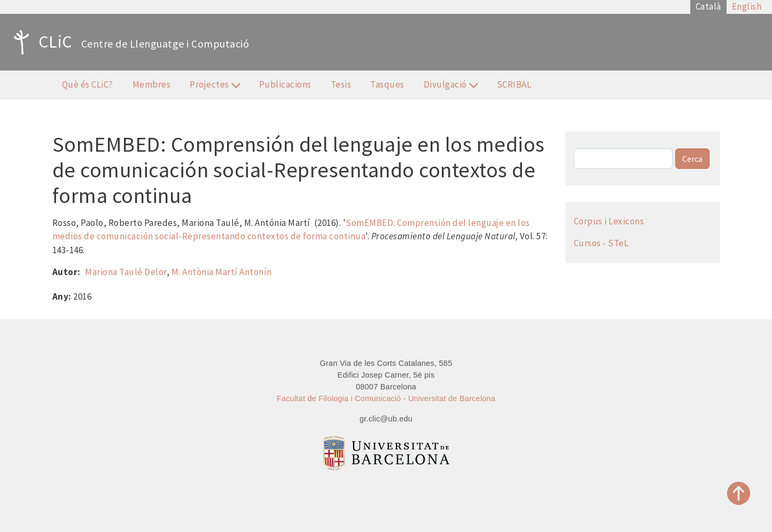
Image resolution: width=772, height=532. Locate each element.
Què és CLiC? (88, 84)
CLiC (40, 42)
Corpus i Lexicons (609, 221)
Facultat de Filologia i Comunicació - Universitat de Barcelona (386, 398)
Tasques (387, 84)
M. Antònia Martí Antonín (222, 272)
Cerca (692, 159)
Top (739, 493)
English (747, 6)
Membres (152, 84)
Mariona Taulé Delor (126, 272)
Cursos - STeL (601, 243)
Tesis (341, 84)
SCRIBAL (514, 84)
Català (708, 6)
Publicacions (285, 84)
